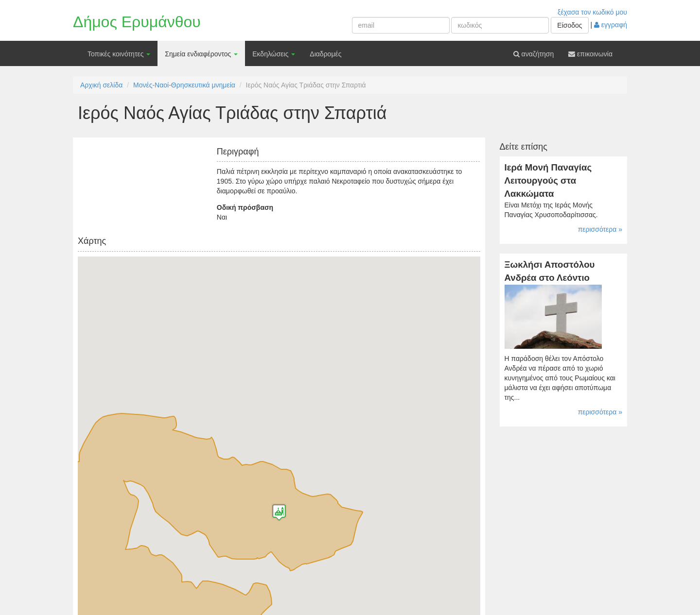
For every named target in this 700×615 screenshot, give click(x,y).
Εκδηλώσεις (274, 54)
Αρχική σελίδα (101, 85)
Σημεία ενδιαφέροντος (201, 54)
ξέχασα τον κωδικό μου (592, 12)
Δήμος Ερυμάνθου (137, 22)
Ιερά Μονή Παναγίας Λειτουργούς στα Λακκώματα (548, 180)
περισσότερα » (600, 229)
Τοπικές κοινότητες (119, 54)
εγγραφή (611, 25)
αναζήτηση (534, 54)
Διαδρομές (325, 54)
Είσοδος (569, 25)
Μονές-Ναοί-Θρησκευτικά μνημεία (184, 85)
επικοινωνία (590, 54)
